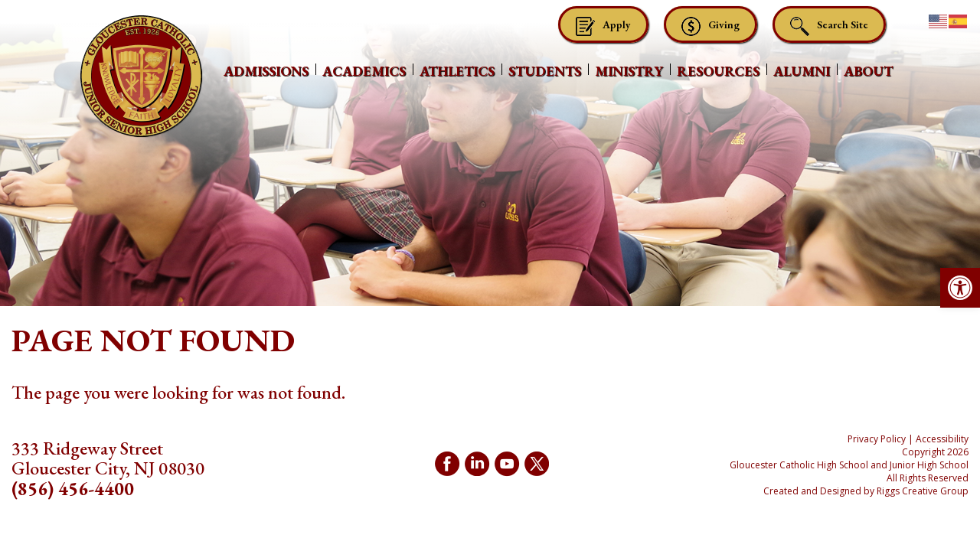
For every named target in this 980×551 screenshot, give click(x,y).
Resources (718, 71)
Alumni (802, 71)
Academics (364, 71)
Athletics (457, 71)
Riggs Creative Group (923, 491)
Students (545, 71)
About (868, 71)
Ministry (629, 71)
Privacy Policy (877, 439)
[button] (960, 288)
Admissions (266, 71)
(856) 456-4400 (73, 489)
